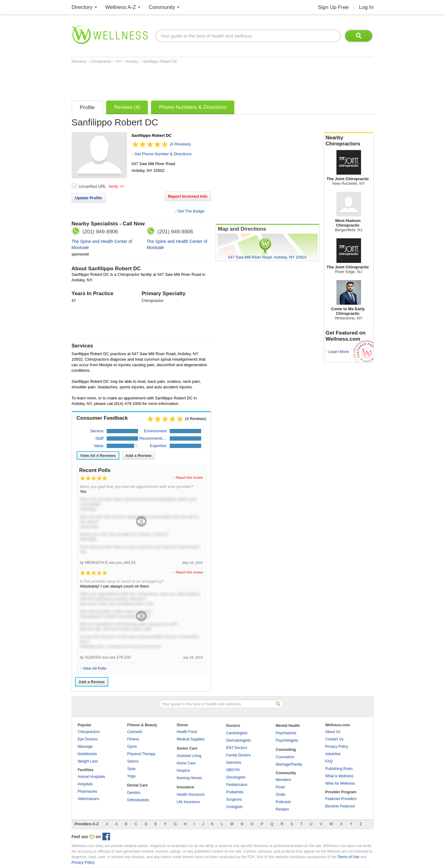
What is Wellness (340, 776)
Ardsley (132, 61)
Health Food (187, 732)
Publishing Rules (339, 769)
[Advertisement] (184, 81)
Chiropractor (102, 61)
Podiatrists (235, 792)
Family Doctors (239, 755)
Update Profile (89, 198)
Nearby (349, 141)
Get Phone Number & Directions (163, 154)
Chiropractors (89, 732)
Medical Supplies (191, 739)
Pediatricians (237, 785)
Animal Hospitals (91, 777)
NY (119, 61)
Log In (366, 7)
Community (162, 7)
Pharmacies (87, 791)
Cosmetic (135, 732)
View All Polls (95, 668)
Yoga (131, 776)
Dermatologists (239, 740)
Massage (85, 747)
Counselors (285, 757)
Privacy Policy (337, 747)
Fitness (133, 739)
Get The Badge (191, 211)
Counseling (286, 750)
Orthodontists (138, 800)
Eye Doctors (88, 739)
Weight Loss (88, 761)
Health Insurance (191, 795)
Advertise (333, 754)
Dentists (134, 793)
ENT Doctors (237, 748)
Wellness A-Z (121, 7)
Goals (281, 795)
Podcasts (283, 802)
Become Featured (340, 806)
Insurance (186, 787)
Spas (131, 769)
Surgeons (234, 799)
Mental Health (288, 726)
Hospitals (85, 784)
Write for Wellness (340, 783)
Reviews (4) (127, 107)
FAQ (329, 761)
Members (284, 780)
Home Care (186, 763)
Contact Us (334, 739)
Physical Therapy (141, 754)
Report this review (189, 478)
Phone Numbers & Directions (193, 107)
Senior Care (187, 748)
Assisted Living (189, 756)
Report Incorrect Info (188, 196)
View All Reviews (98, 456)
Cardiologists (237, 733)
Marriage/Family (289, 764)
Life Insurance (188, 802)
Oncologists (236, 777)
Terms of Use (348, 857)
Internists (234, 763)
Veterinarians (89, 799)
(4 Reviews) (181, 144)
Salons (133, 761)
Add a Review (139, 456)
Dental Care (138, 785)
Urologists (234, 807)
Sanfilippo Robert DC (160, 61)
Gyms (132, 747)
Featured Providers (341, 799)
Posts (280, 787)
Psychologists (287, 740)
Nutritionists (87, 754)
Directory (82, 7)
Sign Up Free (333, 7)
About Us (333, 732)
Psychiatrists (286, 733)
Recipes (282, 809)
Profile (87, 107)
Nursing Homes (190, 778)
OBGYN (233, 770)
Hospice (183, 771)
